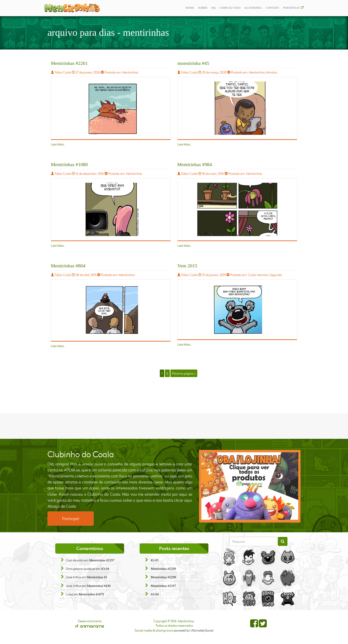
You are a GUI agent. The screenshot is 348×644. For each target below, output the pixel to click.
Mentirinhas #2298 (163, 577)
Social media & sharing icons (154, 630)
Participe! (71, 519)
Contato (272, 8)
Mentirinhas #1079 (91, 594)
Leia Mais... (58, 144)
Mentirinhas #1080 (69, 164)
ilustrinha (253, 8)
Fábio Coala (63, 72)
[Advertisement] (174, 425)
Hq (213, 8)
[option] (250, 486)
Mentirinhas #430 (99, 586)
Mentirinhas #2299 (163, 569)
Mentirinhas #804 (68, 266)
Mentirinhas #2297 (102, 560)
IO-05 (155, 560)
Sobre (203, 8)
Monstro (272, 72)
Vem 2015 (187, 266)
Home (190, 8)
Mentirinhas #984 (195, 164)
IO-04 (105, 569)
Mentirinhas (130, 72)
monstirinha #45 (193, 63)
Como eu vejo (230, 8)
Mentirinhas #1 (97, 577)
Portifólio (291, 8)
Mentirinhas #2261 (69, 63)
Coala (252, 275)
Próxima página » (184, 373)
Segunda (276, 275)
